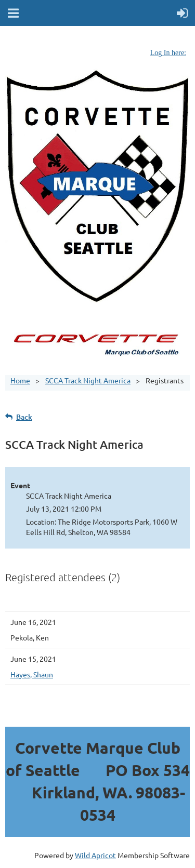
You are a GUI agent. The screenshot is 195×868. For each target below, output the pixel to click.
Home (20, 380)
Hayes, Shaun (32, 674)
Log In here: (168, 53)
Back (24, 417)
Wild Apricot (95, 855)
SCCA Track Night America (88, 380)
